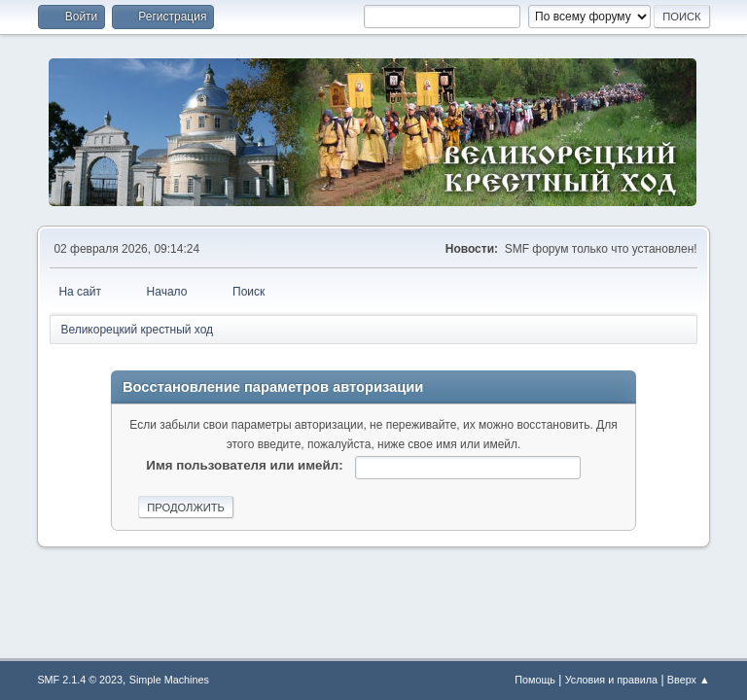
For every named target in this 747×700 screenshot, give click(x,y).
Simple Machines (169, 680)
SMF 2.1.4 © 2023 (80, 680)
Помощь (535, 680)
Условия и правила (611, 680)
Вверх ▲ (689, 680)
